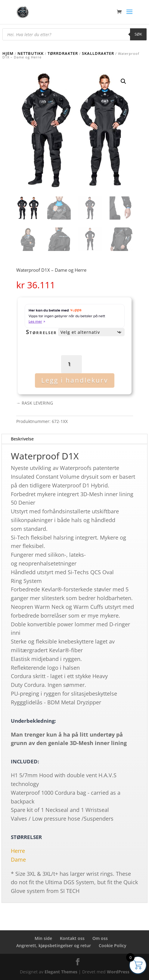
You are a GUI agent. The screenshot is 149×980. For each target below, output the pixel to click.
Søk (138, 34)
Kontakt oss (72, 938)
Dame (18, 859)
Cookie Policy (113, 946)
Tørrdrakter (63, 53)
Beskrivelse (22, 439)
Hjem (8, 53)
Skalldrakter (98, 53)
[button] (123, 81)
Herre (18, 851)
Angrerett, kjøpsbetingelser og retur (54, 946)
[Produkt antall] (71, 364)
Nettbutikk (31, 53)
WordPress (118, 972)
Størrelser (41, 332)
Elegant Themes (61, 972)
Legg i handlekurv (75, 380)
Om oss (100, 938)
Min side (43, 938)
